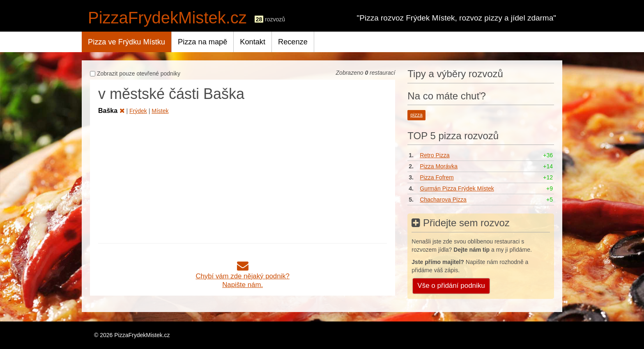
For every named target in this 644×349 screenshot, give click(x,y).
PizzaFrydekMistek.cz (167, 18)
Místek (160, 111)
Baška (112, 111)
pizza (416, 115)
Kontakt (253, 42)
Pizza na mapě (202, 42)
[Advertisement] (243, 177)
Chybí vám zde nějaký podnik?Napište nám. (243, 276)
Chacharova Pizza (443, 200)
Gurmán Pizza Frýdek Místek (457, 188)
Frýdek (138, 111)
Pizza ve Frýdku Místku (126, 42)
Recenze (293, 42)
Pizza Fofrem (437, 177)
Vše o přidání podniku (451, 286)
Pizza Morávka (439, 166)
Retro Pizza (435, 155)
